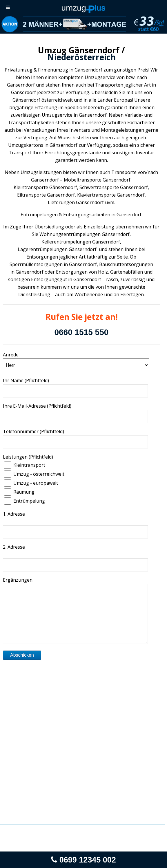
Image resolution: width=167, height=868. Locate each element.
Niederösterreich (81, 57)
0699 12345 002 (83, 860)
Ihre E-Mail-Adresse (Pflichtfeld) (37, 406)
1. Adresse (14, 514)
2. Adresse (14, 547)
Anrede (11, 355)
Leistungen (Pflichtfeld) (28, 457)
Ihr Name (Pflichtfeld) (26, 380)
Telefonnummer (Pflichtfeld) (33, 431)
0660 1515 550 (81, 332)
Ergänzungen (18, 580)
